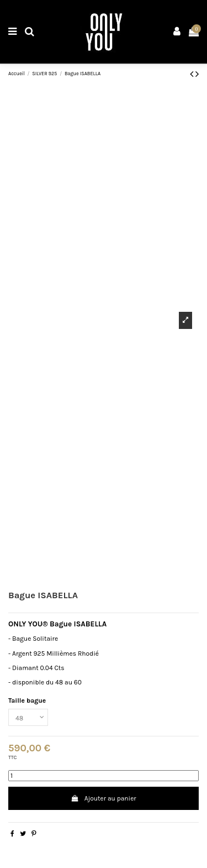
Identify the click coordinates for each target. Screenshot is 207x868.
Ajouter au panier (103, 798)
